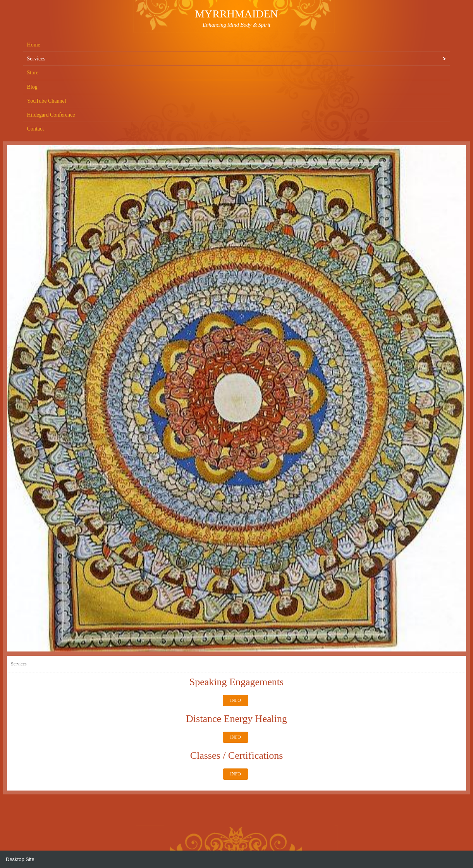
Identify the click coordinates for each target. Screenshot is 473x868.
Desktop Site (20, 859)
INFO (236, 700)
